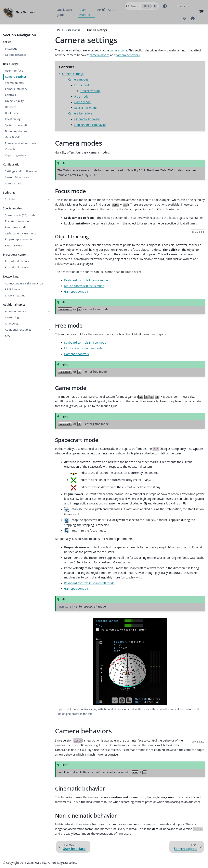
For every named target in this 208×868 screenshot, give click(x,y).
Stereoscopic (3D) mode (20, 215)
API (99, 10)
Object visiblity (14, 101)
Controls (10, 95)
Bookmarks (12, 113)
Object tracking (90, 91)
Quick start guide (64, 12)
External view (14, 245)
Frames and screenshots (21, 143)
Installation (12, 49)
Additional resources (18, 330)
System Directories (17, 177)
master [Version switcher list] (182, 6)
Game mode (82, 102)
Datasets (11, 107)
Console (10, 149)
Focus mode (82, 85)
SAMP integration (16, 295)
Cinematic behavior (87, 119)
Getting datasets (16, 55)
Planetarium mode (17, 221)
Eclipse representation (19, 239)
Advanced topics (16, 311)
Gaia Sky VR (12, 137)
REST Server (13, 289)
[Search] (142, 6)
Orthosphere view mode (21, 233)
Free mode (81, 96)
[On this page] (202, 12)
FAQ (8, 335)
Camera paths (14, 183)
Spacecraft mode (86, 108)
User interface (14, 71)
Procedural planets (17, 261)
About (112, 10)
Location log (13, 119)
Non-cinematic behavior (90, 125)
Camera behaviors (80, 113)
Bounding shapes (16, 131)
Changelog (12, 323)
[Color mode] (165, 6)
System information (18, 125)
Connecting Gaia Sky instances (24, 283)
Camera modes (78, 79)
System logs (13, 317)
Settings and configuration (22, 171)
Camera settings (16, 77)
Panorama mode (16, 227)
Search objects (14, 83)
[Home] (58, 30)
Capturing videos (16, 155)
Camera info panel (17, 89)
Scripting (11, 199)
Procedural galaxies (18, 267)
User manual (85, 12)
